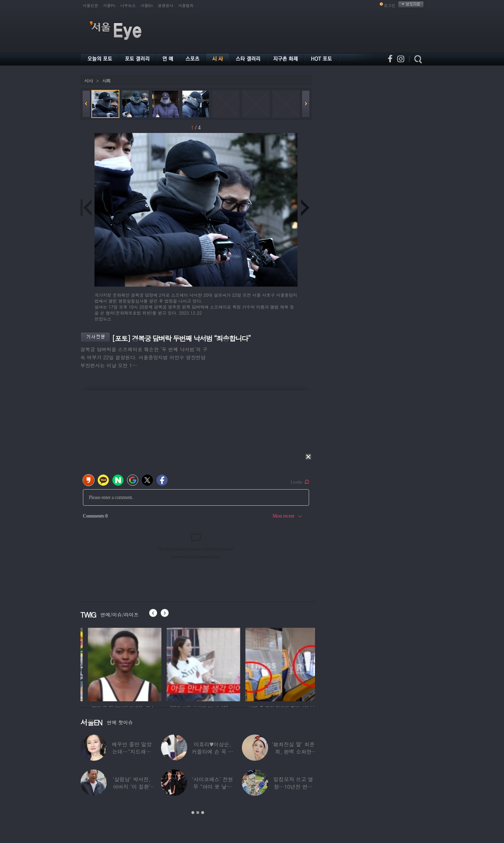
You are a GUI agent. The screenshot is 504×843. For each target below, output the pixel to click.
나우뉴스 (128, 5)
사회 (106, 81)
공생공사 (166, 5)
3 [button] (203, 813)
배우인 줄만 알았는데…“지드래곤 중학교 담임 (132, 751)
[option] (117, 663)
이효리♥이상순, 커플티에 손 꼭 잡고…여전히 (213, 751)
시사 (89, 81)
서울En (147, 5)
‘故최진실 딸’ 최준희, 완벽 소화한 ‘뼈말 (293, 751)
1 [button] (193, 813)
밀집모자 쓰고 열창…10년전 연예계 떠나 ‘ (293, 786)
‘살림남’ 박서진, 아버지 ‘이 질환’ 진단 (132, 786)
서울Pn (109, 5)
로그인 (390, 5)
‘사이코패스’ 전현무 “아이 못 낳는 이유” (212, 786)
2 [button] (198, 813)
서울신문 (91, 5)
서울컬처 (186, 5)
